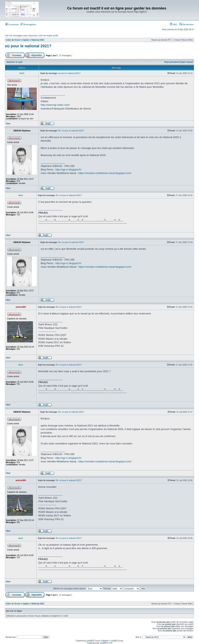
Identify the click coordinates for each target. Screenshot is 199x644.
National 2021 (38, 40)
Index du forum (13, 40)
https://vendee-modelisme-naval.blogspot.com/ (105, 173)
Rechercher (187, 24)
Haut (8, 124)
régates (26, 40)
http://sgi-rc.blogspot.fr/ (68, 170)
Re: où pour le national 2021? (71, 131)
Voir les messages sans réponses (21, 36)
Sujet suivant (187, 62)
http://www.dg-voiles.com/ (55, 105)
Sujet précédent (172, 62)
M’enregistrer (28, 24)
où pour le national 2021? (28, 46)
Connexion (12, 24)
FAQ (173, 24)
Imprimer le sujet (15, 62)
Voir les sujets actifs (49, 36)
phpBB (90, 641)
